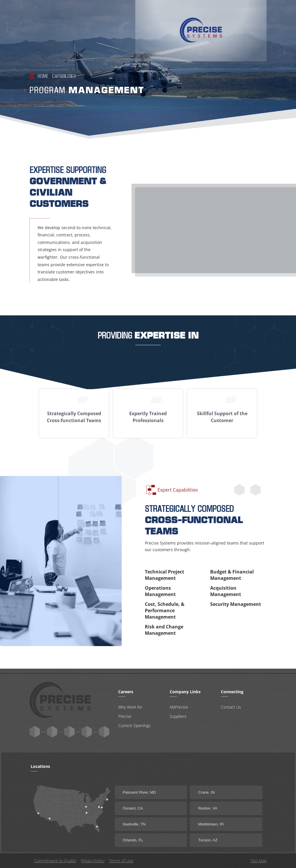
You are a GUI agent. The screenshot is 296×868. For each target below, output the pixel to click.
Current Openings (134, 725)
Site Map (259, 861)
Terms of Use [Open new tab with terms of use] (121, 861)
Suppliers (178, 716)
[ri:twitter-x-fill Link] (35, 731)
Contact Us (231, 707)
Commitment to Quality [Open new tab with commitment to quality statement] (55, 861)
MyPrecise (179, 707)
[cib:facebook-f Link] (104, 731)
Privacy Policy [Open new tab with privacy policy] (93, 861)
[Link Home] (64, 32)
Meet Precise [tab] (129, 39)
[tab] (250, 39)
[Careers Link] (219, 39)
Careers (219, 39)
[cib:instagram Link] (69, 731)
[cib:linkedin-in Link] (87, 731)
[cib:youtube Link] (52, 731)
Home (39, 78)
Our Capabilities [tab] (175, 39)
